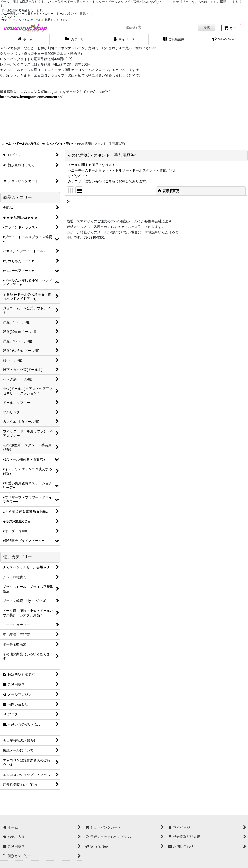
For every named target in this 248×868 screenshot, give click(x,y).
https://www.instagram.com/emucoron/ (31, 97)
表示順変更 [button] (169, 191)
